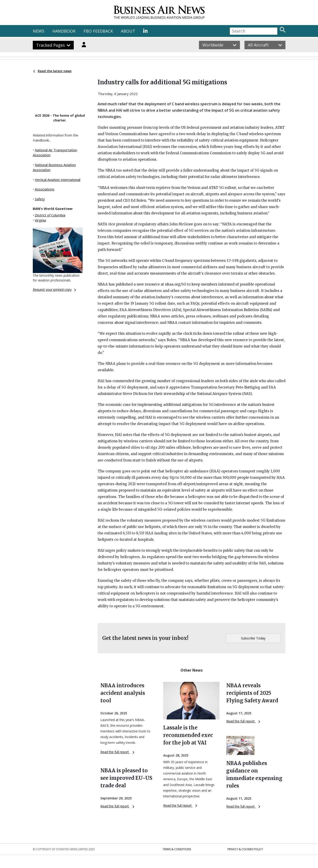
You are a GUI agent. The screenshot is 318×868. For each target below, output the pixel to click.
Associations (45, 189)
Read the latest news (52, 71)
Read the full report (117, 752)
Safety (40, 199)
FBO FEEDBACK (98, 31)
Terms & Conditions (177, 849)
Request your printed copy (54, 290)
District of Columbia (50, 215)
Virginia (40, 220)
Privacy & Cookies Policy (245, 849)
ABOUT (128, 31)
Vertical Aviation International (58, 180)
